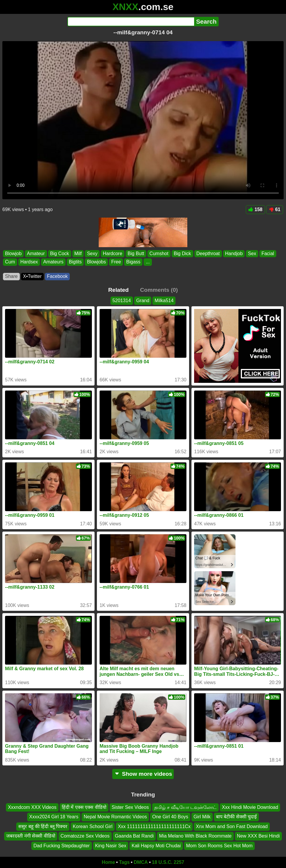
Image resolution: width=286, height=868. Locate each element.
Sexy (92, 254)
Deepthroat (208, 254)
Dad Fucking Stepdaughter (61, 846)
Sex (252, 254)
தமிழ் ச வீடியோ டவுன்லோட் (185, 807)
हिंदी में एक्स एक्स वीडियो (84, 807)
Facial (268, 254)
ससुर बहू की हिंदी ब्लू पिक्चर (43, 826)
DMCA (141, 862)
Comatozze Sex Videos (85, 836)
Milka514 (164, 301)
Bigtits (75, 262)
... (148, 262)
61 (275, 209)
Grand (143, 301)
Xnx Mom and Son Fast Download (232, 826)
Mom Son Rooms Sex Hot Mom (219, 846)
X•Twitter (32, 276)
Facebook (57, 276)
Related (118, 290)
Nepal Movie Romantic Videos (115, 817)
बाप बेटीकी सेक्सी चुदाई (236, 817)
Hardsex (29, 262)
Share (11, 276)
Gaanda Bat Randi (134, 836)
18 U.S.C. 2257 (168, 862)
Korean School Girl (92, 826)
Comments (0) (159, 290)
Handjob (234, 254)
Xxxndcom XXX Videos (32, 807)
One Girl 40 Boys (170, 817)
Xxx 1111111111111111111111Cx (154, 826)
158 (256, 209)
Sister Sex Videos (130, 807)
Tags (124, 862)
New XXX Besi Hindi (258, 836)
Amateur (36, 254)
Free (116, 262)
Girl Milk (202, 817)
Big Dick (182, 254)
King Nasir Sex (111, 846)
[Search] (131, 22)
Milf (78, 254)
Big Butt (136, 254)
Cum (10, 262)
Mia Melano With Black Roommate (195, 836)
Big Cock (60, 254)
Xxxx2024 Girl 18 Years (54, 817)
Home (108, 862)
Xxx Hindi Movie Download (250, 807)
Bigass (133, 262)
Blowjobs (96, 262)
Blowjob (13, 254)
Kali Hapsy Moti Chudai (156, 846)
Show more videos (143, 774)
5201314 (122, 301)
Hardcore (113, 254)
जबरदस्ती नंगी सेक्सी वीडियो (31, 836)
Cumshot (159, 254)
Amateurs (53, 262)
